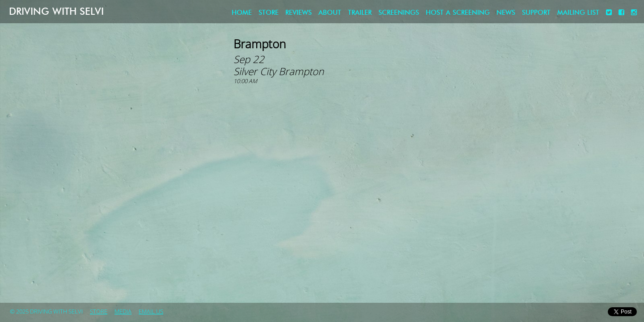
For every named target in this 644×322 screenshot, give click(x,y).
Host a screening (458, 13)
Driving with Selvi (56, 11)
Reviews (299, 13)
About (330, 13)
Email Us (151, 312)
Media (123, 312)
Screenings (399, 13)
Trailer (360, 13)
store (269, 13)
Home (242, 13)
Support (536, 13)
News (506, 13)
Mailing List (578, 13)
